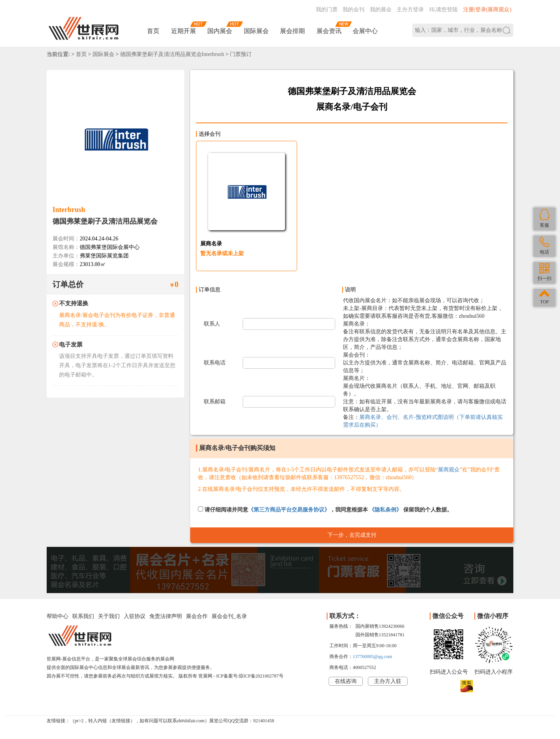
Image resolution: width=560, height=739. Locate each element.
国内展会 (220, 31)
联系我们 (83, 616)
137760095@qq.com (372, 657)
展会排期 (292, 31)
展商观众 (449, 470)
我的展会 (381, 10)
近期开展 (184, 31)
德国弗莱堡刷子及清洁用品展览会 (105, 221)
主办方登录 (410, 10)
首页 (153, 31)
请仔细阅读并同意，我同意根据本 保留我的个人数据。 (325, 510)
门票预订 (241, 54)
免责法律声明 (166, 616)
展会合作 (197, 616)
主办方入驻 (388, 681)
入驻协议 (135, 616)
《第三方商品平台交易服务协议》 (289, 510)
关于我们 (109, 616)
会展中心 (365, 31)
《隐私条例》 (385, 510)
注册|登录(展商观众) (487, 10)
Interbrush (69, 210)
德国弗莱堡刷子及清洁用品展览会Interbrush (172, 54)
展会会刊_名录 (229, 616)
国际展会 (256, 31)
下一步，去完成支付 (352, 535)
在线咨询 (346, 681)
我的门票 (327, 10)
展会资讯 (329, 31)
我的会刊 (353, 10)
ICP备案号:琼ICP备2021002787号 (250, 676)
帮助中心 (58, 616)
